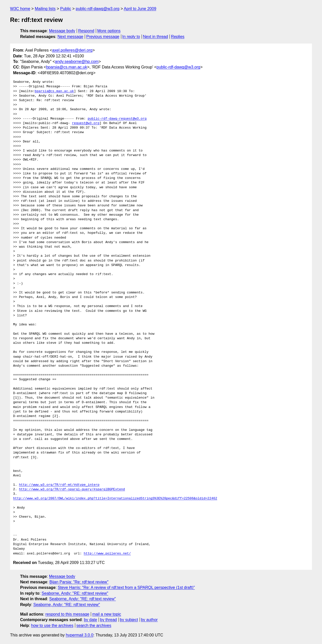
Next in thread (155, 37)
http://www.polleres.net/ (107, 554)
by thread (109, 620)
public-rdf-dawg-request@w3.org (117, 119)
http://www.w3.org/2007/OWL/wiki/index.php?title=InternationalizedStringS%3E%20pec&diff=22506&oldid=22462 (115, 499)
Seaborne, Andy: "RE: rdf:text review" (75, 593)
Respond (86, 31)
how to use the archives (52, 626)
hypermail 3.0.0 (79, 635)
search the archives (94, 626)
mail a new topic (107, 614)
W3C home (20, 9)
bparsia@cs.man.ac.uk (67, 67)
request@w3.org (86, 123)
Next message (70, 37)
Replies (178, 37)
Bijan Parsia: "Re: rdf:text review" (79, 582)
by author (149, 620)
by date (90, 620)
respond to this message (67, 614)
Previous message (103, 37)
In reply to (131, 37)
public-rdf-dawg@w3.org (98, 9)
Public (66, 9)
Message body (62, 31)
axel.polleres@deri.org (72, 50)
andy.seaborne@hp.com (77, 62)
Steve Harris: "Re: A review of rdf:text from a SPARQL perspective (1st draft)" (126, 588)
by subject (129, 620)
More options (109, 31)
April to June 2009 (140, 9)
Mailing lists (45, 9)
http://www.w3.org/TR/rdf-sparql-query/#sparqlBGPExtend (72, 489)
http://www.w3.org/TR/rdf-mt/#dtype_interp (59, 485)
